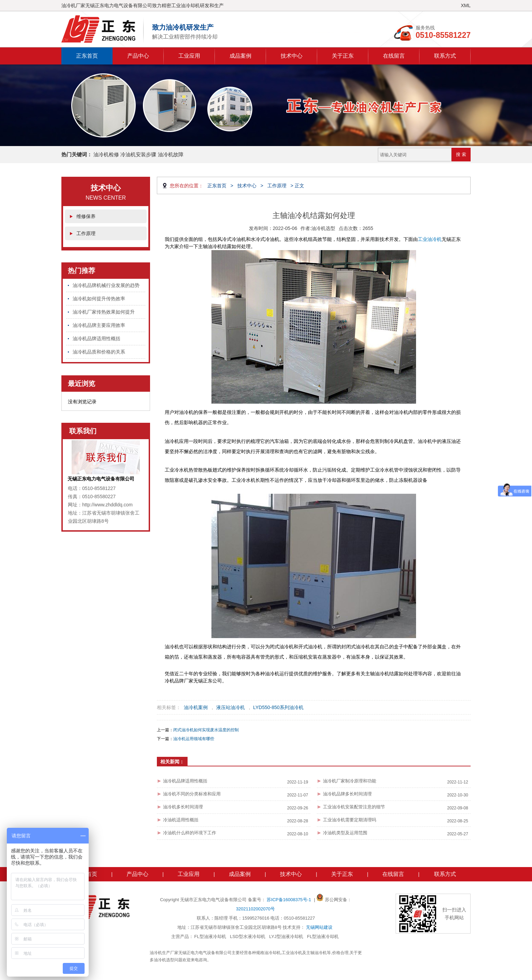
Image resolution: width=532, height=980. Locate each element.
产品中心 (138, 56)
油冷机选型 (323, 228)
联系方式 (445, 56)
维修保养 (86, 216)
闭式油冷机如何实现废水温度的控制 (206, 730)
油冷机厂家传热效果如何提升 (104, 312)
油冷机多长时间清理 (183, 807)
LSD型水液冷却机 (247, 936)
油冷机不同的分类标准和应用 (192, 794)
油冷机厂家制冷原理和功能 (350, 781)
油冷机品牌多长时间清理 (347, 794)
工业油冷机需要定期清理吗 (350, 820)
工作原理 (86, 233)
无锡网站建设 (319, 927)
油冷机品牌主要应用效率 (99, 325)
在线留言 (394, 56)
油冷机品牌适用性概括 (97, 338)
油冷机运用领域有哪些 (194, 739)
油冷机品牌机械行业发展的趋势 (106, 285)
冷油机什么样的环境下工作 (190, 833)
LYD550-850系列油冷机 (278, 707)
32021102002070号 (255, 909)
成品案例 (240, 56)
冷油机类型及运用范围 (345, 833)
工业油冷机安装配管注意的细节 (354, 807)
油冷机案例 (196, 707)
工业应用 (189, 56)
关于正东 (343, 56)
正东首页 (87, 56)
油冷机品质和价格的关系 (99, 352)
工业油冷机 (430, 239)
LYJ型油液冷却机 (286, 936)
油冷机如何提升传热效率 (99, 299)
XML (466, 5)
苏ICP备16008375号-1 (290, 900)
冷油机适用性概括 (181, 820)
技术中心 (292, 56)
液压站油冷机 (231, 707)
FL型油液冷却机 (210, 936)
